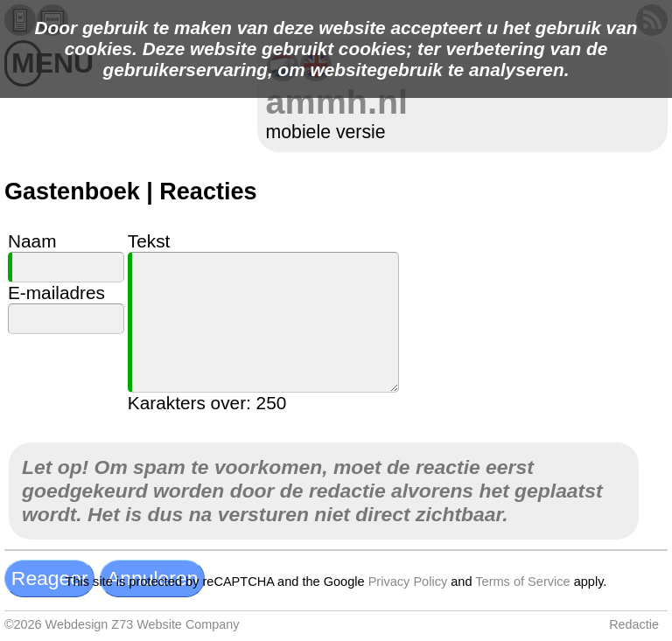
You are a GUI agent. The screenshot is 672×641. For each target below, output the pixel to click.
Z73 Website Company (175, 624)
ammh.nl (337, 101)
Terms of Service (522, 582)
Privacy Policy (408, 582)
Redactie (634, 624)
